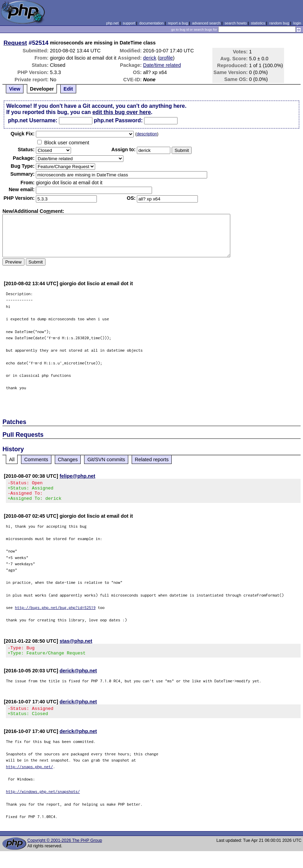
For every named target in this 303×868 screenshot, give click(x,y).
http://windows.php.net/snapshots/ (43, 800)
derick (150, 58)
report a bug (178, 23)
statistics (258, 23)
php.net (112, 23)
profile (166, 58)
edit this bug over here (122, 112)
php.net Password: (118, 120)
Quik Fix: (23, 134)
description (147, 134)
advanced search (206, 23)
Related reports (152, 459)
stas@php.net (76, 645)
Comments (36, 459)
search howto (235, 23)
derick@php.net (78, 677)
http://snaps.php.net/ (29, 775)
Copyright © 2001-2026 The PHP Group (65, 849)
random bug (279, 23)
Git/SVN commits (106, 459)
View (15, 89)
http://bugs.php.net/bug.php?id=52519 (55, 612)
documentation (151, 23)
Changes (68, 459)
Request (15, 43)
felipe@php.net (78, 476)
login (297, 23)
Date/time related (162, 65)
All (12, 459)
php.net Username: (33, 120)
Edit (68, 89)
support (129, 23)
